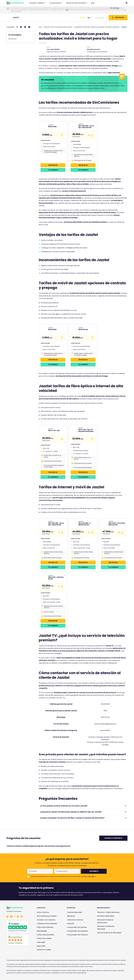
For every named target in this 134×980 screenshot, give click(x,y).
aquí (67, 10)
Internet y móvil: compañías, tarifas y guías (58, 27)
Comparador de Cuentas (77, 927)
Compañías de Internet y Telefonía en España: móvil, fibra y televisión (97, 27)
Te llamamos (53, 170)
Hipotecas (71, 916)
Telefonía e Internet (75, 920)
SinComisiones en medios (47, 916)
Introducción (13, 39)
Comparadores (56, 3)
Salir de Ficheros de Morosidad (109, 933)
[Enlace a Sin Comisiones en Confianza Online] (110, 942)
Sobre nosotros (43, 912)
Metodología (42, 931)
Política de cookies (44, 938)
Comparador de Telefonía (77, 935)
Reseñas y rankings (38, 3)
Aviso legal (41, 942)
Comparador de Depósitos (78, 931)
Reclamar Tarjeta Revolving (108, 912)
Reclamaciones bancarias (77, 3)
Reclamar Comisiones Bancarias (106, 928)
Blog (93, 3)
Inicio (41, 27)
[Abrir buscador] (127, 3)
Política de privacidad (45, 935)
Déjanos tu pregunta (113, 838)
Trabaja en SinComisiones (47, 924)
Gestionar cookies (44, 950)
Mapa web (41, 946)
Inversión (71, 924)
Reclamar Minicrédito (106, 916)
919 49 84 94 (118, 17)
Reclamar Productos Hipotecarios (105, 921)
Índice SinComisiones (45, 927)
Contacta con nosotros (46, 920)
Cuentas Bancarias (74, 912)
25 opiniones (100, 18)
